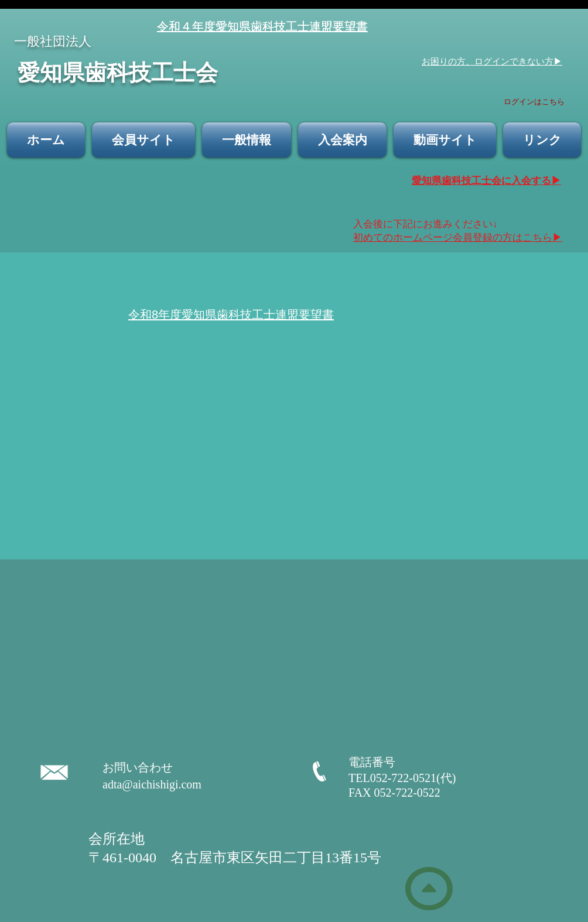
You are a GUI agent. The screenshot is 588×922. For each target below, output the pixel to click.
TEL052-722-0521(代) (408, 778)
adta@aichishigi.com (152, 784)
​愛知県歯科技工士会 (118, 71)
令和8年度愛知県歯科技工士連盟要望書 (231, 315)
